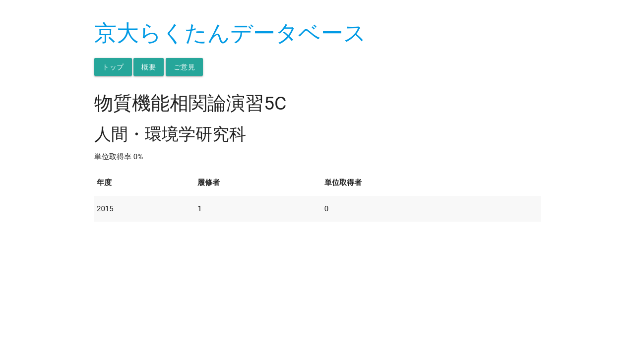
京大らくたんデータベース (230, 33)
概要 (149, 67)
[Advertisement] (317, 291)
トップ (113, 67)
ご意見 (185, 67)
